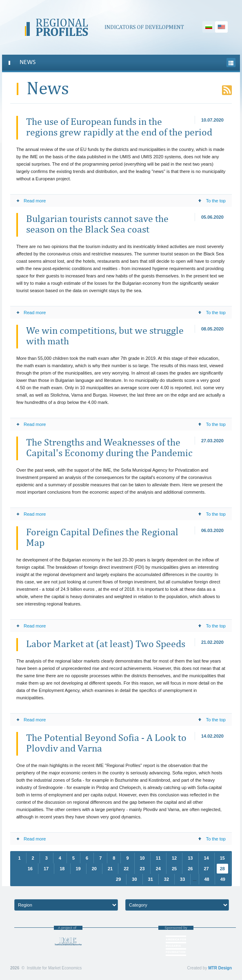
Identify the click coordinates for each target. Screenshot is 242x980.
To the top (212, 201)
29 (118, 879)
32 (167, 879)
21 (110, 869)
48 (207, 879)
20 (94, 869)
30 (134, 879)
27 (206, 869)
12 (174, 858)
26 (190, 869)
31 (151, 879)
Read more (31, 201)
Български (209, 27)
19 (78, 869)
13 (190, 858)
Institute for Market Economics (68, 941)
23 (142, 869)
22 (126, 869)
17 (46, 869)
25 (174, 869)
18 (62, 869)
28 (222, 869)
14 (206, 858)
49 (223, 879)
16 (30, 869)
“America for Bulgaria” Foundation (176, 946)
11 (158, 858)
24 (158, 869)
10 (142, 858)
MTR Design (220, 968)
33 (182, 879)
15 (222, 858)
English (221, 27)
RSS (227, 90)
